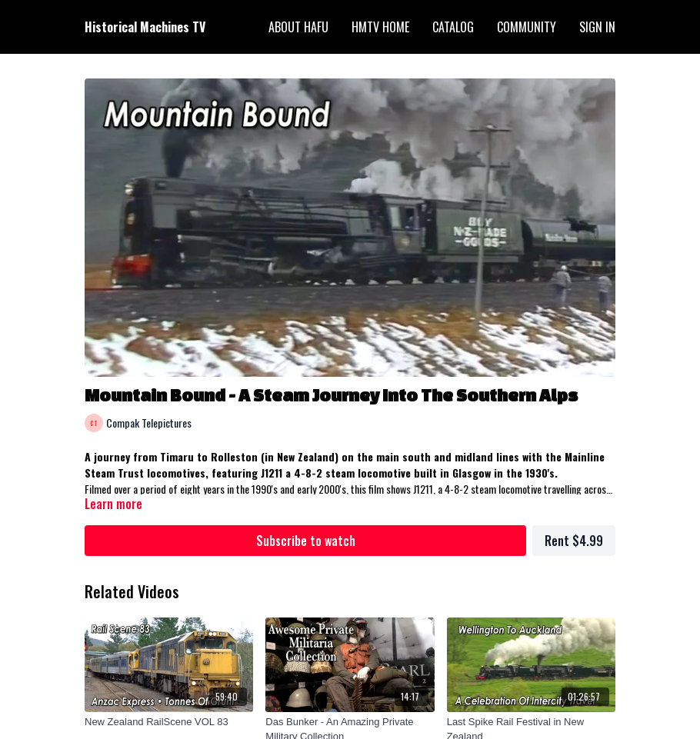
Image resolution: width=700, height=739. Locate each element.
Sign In (597, 27)
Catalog (453, 27)
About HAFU (298, 27)
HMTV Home (380, 27)
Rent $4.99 (574, 541)
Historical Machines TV (145, 27)
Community (527, 27)
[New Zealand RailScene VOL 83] (169, 722)
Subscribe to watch (306, 541)
